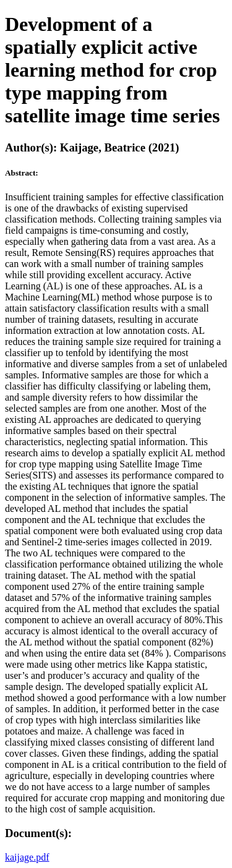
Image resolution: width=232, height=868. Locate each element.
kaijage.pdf (27, 857)
